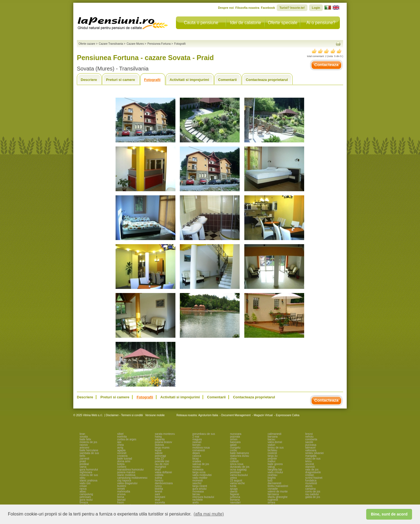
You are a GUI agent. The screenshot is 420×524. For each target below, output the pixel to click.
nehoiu (309, 437)
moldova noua (201, 448)
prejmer (272, 459)
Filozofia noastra (247, 8)
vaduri (271, 445)
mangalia (311, 456)
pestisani (235, 472)
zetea (233, 478)
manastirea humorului (130, 470)
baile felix (85, 439)
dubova (159, 445)
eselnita (122, 437)
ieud (157, 500)
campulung (86, 494)
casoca (197, 456)
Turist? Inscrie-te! (292, 8)
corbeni (122, 467)
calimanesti (275, 434)
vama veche (237, 483)
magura (197, 439)
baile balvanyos (240, 453)
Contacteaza (326, 65)
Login (316, 8)
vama (83, 467)
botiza (121, 464)
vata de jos (312, 470)
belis (82, 456)
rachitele (198, 500)
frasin (121, 502)
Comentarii (228, 80)
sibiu (82, 478)
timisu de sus (276, 448)
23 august (236, 481)
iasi (119, 442)
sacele (309, 442)
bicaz (196, 459)
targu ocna (199, 472)
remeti (121, 489)
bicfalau (272, 450)
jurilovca (235, 497)
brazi (158, 470)
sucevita (160, 502)
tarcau (196, 494)
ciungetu (235, 448)
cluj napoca (124, 481)
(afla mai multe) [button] (209, 514)
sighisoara (86, 472)
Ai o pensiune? (321, 23)
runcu (158, 486)
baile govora (275, 464)
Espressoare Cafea (288, 415)
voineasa (198, 470)
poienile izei (162, 461)
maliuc (272, 461)
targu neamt (200, 486)
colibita (159, 475)
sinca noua (237, 464)
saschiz (197, 483)
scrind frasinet (314, 478)
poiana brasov (163, 442)
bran (82, 434)
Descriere (89, 80)
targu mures (162, 448)
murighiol (160, 467)
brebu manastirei (278, 486)
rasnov (84, 445)
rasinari (197, 442)
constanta (311, 439)
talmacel (310, 448)
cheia (121, 445)
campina (310, 489)
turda (233, 486)
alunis (309, 486)
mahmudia (124, 491)
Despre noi (226, 8)
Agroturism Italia (208, 415)
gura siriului (199, 489)
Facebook (268, 8)
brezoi (309, 434)
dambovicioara (164, 483)
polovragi (160, 456)
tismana (235, 500)
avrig (120, 448)
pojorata (235, 437)
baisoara (235, 442)
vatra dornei (275, 442)
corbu (233, 450)
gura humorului (89, 470)
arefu (196, 502)
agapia (121, 450)
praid (83, 461)
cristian (310, 475)
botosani (160, 497)
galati (233, 445)
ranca (83, 489)
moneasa (198, 491)
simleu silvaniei (314, 453)
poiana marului (126, 472)
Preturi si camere (121, 80)
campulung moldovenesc (132, 478)
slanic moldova (126, 475)
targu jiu (273, 456)
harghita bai (275, 470)
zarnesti (84, 459)
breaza (84, 502)
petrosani (85, 497)
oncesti (310, 464)
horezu (159, 481)
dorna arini (124, 461)
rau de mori (162, 464)
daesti (234, 491)
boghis (272, 478)
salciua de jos (201, 464)
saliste (159, 453)
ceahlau (272, 475)
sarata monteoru (165, 434)
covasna (122, 456)
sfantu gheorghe (278, 497)
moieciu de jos (88, 442)
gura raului (86, 500)
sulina (158, 478)
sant (157, 494)
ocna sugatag (238, 470)
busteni (122, 486)
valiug (271, 467)
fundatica (311, 481)
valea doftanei (163, 472)
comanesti (199, 450)
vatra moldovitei (202, 475)
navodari (235, 502)
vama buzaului (239, 475)
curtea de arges (127, 439)
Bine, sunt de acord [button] (389, 514)
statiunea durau (240, 456)
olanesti (310, 467)
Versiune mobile (155, 415)
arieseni (84, 448)
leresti (159, 491)
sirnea (271, 502)
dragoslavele (313, 472)
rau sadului (312, 494)
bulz (270, 481)
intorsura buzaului (203, 497)
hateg (158, 437)
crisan (83, 486)
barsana (273, 437)
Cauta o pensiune (201, 23)
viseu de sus (313, 459)
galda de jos (313, 497)
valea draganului (127, 483)
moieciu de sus (89, 475)
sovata (84, 437)
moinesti (198, 481)
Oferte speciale (283, 23)
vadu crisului (275, 472)
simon (234, 439)
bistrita (159, 489)
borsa (121, 497)
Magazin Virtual (263, 415)
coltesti (234, 461)
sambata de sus (89, 453)
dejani (196, 453)
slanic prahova (88, 481)
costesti (272, 453)
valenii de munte (278, 491)
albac (83, 491)
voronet (122, 453)
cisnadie (273, 489)
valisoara (311, 450)
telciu (308, 461)
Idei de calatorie (246, 23)
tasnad (121, 500)
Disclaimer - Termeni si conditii (124, 415)
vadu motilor (200, 478)
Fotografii (152, 80)
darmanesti (274, 483)
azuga (234, 489)
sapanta (160, 439)
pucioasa (311, 445)
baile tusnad (125, 459)
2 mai (196, 437)
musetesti (311, 483)
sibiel (120, 434)
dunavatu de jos (240, 467)
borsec (197, 445)
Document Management (236, 415)
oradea (197, 461)
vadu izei (85, 483)
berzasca (273, 494)
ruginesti (273, 500)
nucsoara (236, 434)
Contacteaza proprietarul (267, 80)
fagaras (235, 494)
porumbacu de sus (204, 434)
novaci (196, 467)
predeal (84, 464)
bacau (271, 439)
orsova (121, 494)
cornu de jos (313, 491)
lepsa (158, 450)
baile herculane (89, 450)
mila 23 (159, 459)
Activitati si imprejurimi (189, 80)
